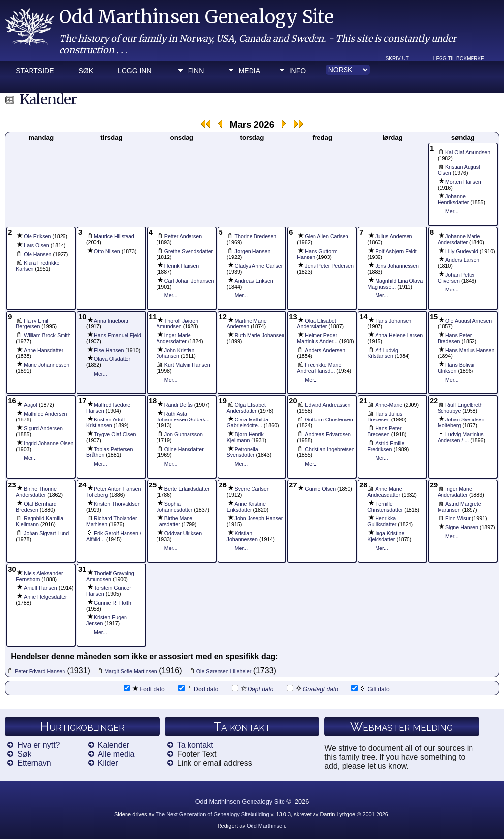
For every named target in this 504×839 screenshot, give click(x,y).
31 (82, 569)
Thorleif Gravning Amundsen (110, 576)
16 (12, 401)
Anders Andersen (325, 350)
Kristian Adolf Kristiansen (105, 422)
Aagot (31, 405)
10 (82, 317)
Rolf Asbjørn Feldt (396, 251)
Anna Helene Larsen (399, 335)
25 (153, 485)
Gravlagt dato (313, 689)
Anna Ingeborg (111, 321)
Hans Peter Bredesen (455, 338)
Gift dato (370, 689)
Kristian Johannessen (242, 536)
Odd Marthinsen (266, 826)
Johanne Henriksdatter (453, 199)
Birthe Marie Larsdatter (174, 521)
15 (434, 317)
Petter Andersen (183, 236)
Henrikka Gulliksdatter (382, 521)
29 (434, 485)
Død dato (198, 689)
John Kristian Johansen (176, 353)
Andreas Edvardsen (328, 434)
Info (298, 71)
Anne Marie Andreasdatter (385, 492)
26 (223, 485)
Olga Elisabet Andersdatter (316, 323)
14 (363, 317)
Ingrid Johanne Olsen (48, 443)
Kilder (108, 763)
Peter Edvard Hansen (40, 671)
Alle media (116, 754)
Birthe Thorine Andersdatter (36, 492)
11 (153, 317)
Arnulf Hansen (40, 588)
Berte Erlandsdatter (187, 489)
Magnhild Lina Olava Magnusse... (395, 284)
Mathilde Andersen (45, 414)
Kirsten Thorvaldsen (117, 504)
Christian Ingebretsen (330, 449)
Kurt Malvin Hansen (187, 365)
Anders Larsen (462, 260)
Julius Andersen (394, 236)
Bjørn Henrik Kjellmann (245, 437)
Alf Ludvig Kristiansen (383, 353)
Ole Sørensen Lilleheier (224, 671)
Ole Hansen (37, 254)
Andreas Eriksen (254, 281)
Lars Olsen (36, 245)
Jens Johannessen (397, 266)
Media (250, 71)
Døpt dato (253, 689)
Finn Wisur (458, 518)
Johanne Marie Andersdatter (459, 239)
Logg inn (134, 71)
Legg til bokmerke (459, 58)
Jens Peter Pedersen (329, 266)
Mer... (452, 211)
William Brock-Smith (47, 335)
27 (293, 485)
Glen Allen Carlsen (326, 236)
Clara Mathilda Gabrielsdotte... (248, 422)
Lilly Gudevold (462, 251)
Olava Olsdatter (112, 359)
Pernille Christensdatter (385, 507)
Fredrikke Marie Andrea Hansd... (319, 368)
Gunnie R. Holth (113, 603)
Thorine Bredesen (256, 236)
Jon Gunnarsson (184, 434)
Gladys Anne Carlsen (259, 266)
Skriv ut (397, 58)
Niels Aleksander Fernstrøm (39, 576)
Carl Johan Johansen (189, 281)
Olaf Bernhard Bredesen (36, 507)
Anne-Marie (389, 405)
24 (82, 485)
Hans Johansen (393, 321)
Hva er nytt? (38, 745)
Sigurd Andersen (43, 428)
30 (12, 569)
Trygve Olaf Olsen (115, 434)
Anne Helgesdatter (45, 597)
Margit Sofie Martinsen (131, 671)
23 (12, 485)
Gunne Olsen (320, 489)
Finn (196, 71)
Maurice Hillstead (114, 236)
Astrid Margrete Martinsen (459, 507)
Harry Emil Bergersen (32, 323)
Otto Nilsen (107, 251)
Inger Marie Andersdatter (174, 338)
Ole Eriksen (37, 236)
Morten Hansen (463, 182)
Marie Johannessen (47, 365)
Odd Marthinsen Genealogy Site (196, 17)
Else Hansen (109, 350)
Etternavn (34, 763)
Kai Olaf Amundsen (468, 152)
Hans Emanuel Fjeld (118, 335)
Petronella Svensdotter (243, 452)
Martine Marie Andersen (247, 323)
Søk (86, 71)
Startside (35, 71)
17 (82, 401)
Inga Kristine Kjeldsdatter (386, 536)
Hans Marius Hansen (470, 350)
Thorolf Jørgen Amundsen (177, 323)
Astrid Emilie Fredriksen (386, 446)
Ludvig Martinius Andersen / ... (461, 437)
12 (223, 317)
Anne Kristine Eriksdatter (246, 507)
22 (434, 401)
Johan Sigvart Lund (46, 533)
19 (223, 401)
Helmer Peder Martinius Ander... (317, 338)
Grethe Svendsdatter (189, 251)
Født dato (144, 689)
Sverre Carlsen (252, 489)
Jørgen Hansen (253, 251)
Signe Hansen (462, 527)
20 (293, 401)
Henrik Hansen (182, 266)
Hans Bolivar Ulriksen (456, 368)
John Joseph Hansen (259, 518)
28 (363, 485)
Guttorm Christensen (329, 419)
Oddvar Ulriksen (183, 533)
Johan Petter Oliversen (456, 278)
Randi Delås (179, 405)
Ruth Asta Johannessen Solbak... (183, 417)
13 (293, 317)
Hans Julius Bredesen (385, 417)
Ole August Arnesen (469, 321)
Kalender (114, 745)
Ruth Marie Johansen (260, 335)
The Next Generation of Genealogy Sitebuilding (212, 814)
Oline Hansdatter (184, 449)
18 (153, 401)
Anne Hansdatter (43, 350)
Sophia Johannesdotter (174, 507)
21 (363, 401)
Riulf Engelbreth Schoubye (460, 408)
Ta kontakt (195, 745)
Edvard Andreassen (328, 405)
